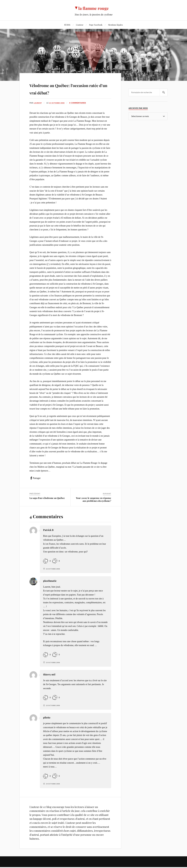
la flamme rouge (94, 8)
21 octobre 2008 (58, 110)
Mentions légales (115, 25)
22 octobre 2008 (54, 576)
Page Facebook (96, 25)
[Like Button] (46, 568)
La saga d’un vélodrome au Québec (47, 505)
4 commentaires (80, 110)
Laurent (38, 110)
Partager (37, 486)
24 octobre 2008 (54, 791)
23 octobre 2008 (54, 670)
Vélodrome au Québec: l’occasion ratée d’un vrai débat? (62, 92)
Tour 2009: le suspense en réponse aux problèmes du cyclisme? (94, 507)
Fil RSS (67, 25)
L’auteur (80, 25)
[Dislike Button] (55, 568)
